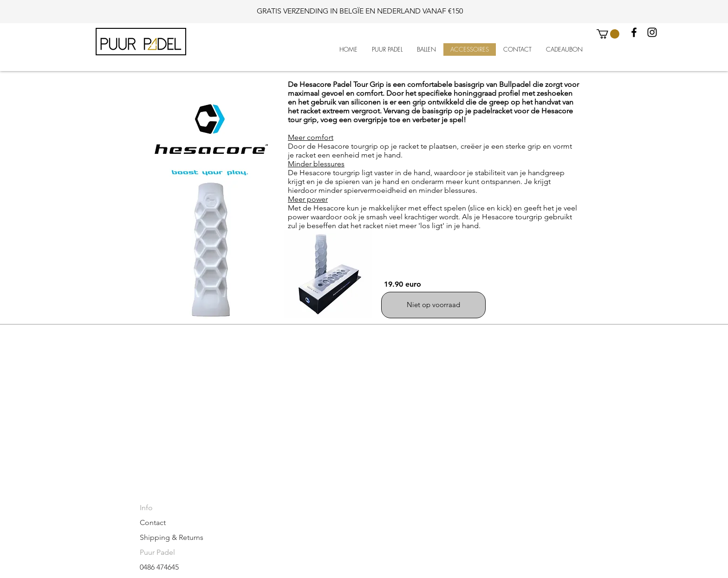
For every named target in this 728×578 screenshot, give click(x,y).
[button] (608, 34)
